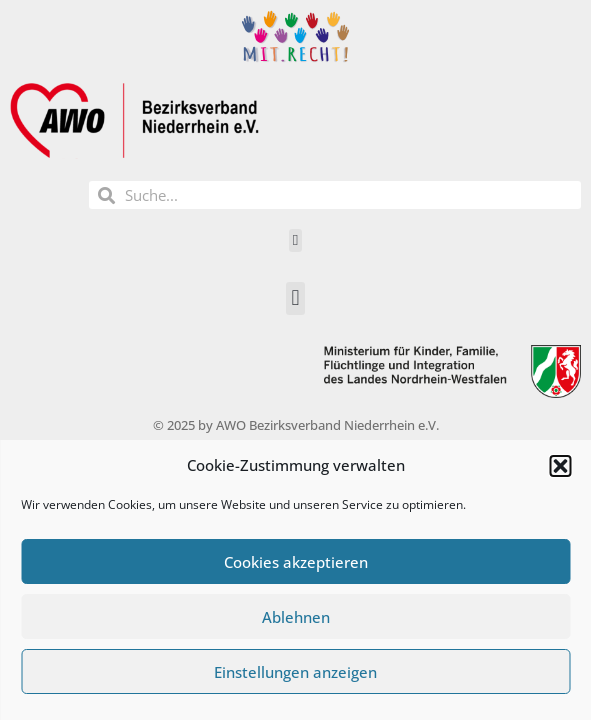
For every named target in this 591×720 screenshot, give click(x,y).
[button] (560, 466)
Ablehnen (296, 617)
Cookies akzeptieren (296, 562)
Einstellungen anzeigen (295, 672)
